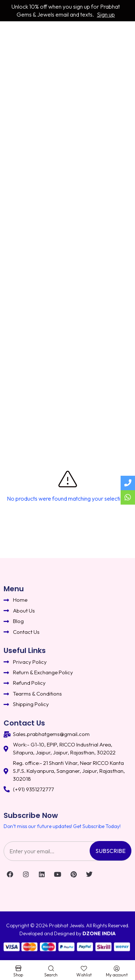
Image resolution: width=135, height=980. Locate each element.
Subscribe (111, 851)
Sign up (106, 14)
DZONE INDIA (99, 933)
